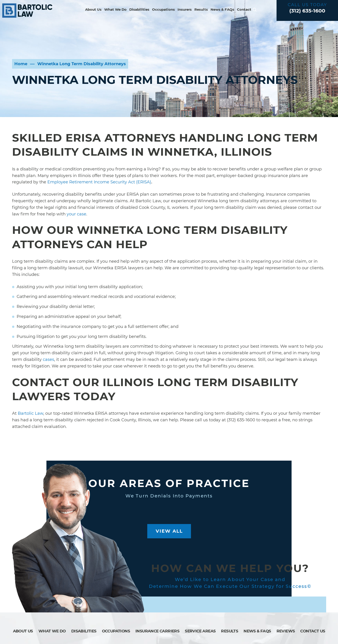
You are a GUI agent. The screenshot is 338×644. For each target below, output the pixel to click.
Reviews (286, 631)
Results (201, 9)
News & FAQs (222, 9)
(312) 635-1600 (307, 11)
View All (169, 531)
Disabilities (139, 9)
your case (76, 214)
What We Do (115, 9)
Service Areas (200, 631)
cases (48, 359)
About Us (93, 9)
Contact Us (313, 631)
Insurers (185, 9)
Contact (244, 9)
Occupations (163, 9)
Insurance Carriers (157, 631)
